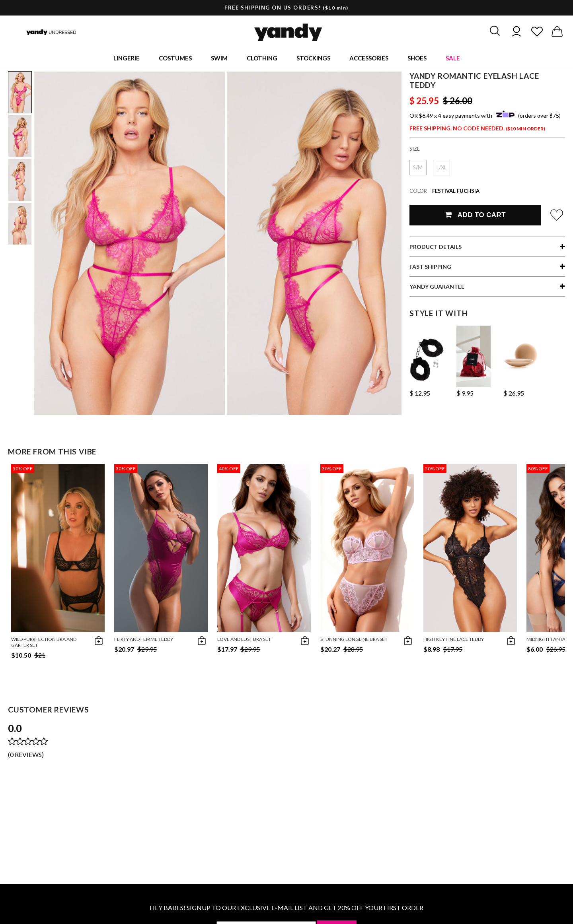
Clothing (262, 58)
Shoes (417, 58)
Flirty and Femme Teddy (144, 639)
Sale (453, 58)
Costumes (175, 58)
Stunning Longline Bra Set (354, 639)
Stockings (313, 58)
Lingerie (127, 58)
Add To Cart (475, 215)
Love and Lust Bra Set (244, 639)
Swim (219, 58)
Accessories (369, 58)
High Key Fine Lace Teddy (454, 639)
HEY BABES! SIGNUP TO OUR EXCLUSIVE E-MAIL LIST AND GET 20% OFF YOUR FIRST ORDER (286, 907)
